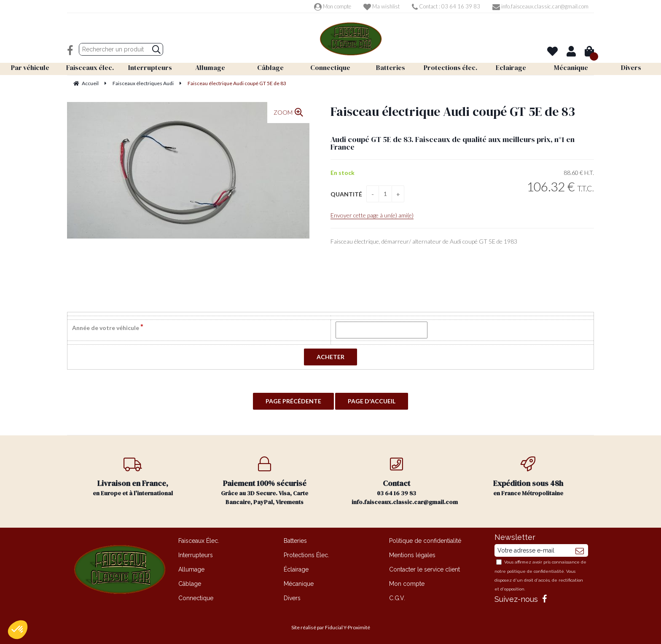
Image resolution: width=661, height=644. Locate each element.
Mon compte (333, 6)
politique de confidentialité (536, 571)
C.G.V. (397, 598)
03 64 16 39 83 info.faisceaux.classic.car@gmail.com (405, 481)
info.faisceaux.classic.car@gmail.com (540, 6)
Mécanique (299, 584)
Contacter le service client (425, 569)
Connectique (196, 598)
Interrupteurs (196, 555)
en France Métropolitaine (528, 477)
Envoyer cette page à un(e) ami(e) (372, 215)
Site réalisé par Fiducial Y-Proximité (331, 627)
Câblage (190, 584)
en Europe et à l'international (133, 477)
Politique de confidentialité (425, 541)
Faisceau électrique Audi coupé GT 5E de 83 (453, 111)
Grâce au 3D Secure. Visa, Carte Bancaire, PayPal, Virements (265, 481)
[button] (18, 630)
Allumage (191, 569)
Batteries (295, 541)
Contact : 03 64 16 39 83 (446, 6)
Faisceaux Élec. (199, 541)
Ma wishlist (382, 6)
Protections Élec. (306, 555)
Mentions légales (412, 555)
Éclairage (296, 569)
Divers (292, 598)
